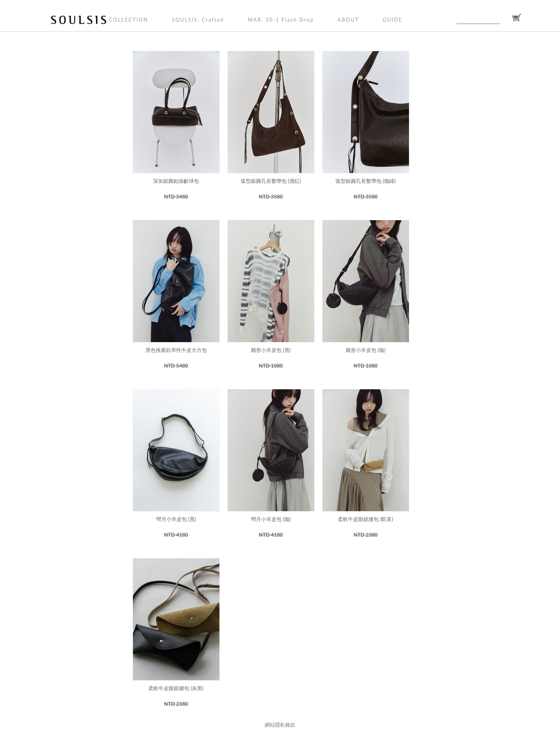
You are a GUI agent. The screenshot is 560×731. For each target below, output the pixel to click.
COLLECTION (129, 20)
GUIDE (392, 20)
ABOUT (348, 20)
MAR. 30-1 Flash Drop (281, 20)
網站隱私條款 (280, 725)
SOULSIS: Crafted (198, 20)
